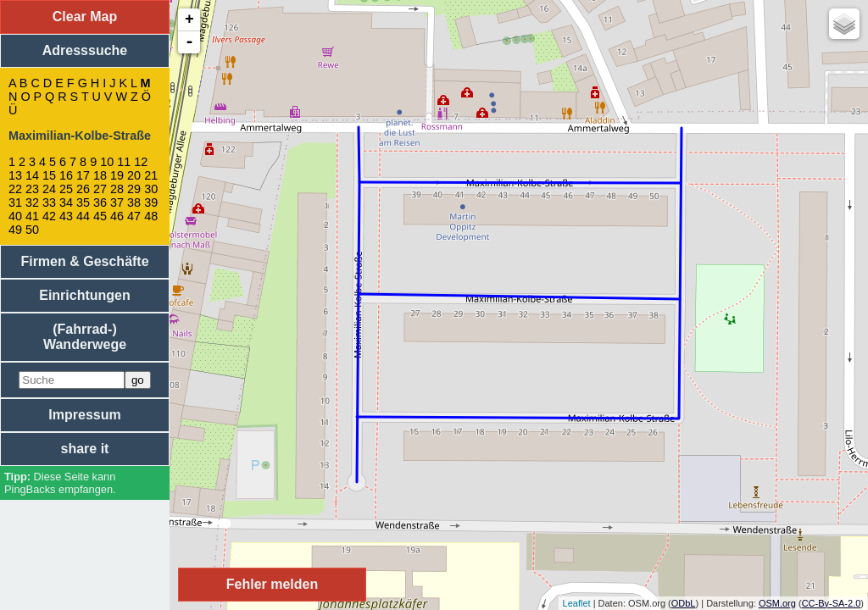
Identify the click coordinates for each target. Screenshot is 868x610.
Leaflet (577, 603)
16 (66, 175)
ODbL (684, 603)
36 (100, 202)
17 (83, 175)
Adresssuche (85, 50)
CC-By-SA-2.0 (832, 603)
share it (85, 449)
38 (134, 202)
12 (141, 162)
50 (32, 230)
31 (15, 202)
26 (83, 189)
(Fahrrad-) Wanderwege (85, 337)
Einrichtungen (85, 295)
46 (117, 216)
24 (49, 189)
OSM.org (777, 603)
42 (49, 216)
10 (107, 162)
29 (134, 189)
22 (15, 189)
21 (151, 175)
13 (15, 175)
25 (66, 189)
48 (151, 216)
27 (100, 189)
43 (66, 216)
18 (100, 175)
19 (117, 175)
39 (151, 202)
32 (32, 202)
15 (49, 175)
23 (32, 189)
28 (117, 189)
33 (49, 202)
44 (83, 216)
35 (83, 202)
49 (15, 230)
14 (32, 175)
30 (151, 189)
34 (66, 202)
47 (134, 216)
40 (15, 216)
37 (117, 202)
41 (32, 216)
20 (134, 175)
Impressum (84, 415)
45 (100, 216)
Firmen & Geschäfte (84, 261)
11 (124, 162)
